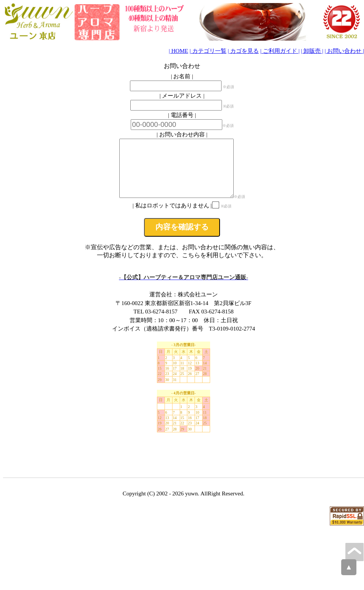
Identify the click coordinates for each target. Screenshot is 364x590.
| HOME (178, 51)
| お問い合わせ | (344, 51)
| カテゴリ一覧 (208, 51)
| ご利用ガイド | (280, 51)
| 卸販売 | (312, 51)
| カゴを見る (243, 51)
